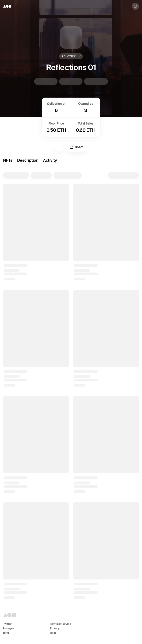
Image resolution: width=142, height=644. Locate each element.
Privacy (55, 628)
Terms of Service (60, 624)
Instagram (10, 628)
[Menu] (59, 147)
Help (53, 633)
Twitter (7, 624)
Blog (6, 633)
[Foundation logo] (7, 6)
